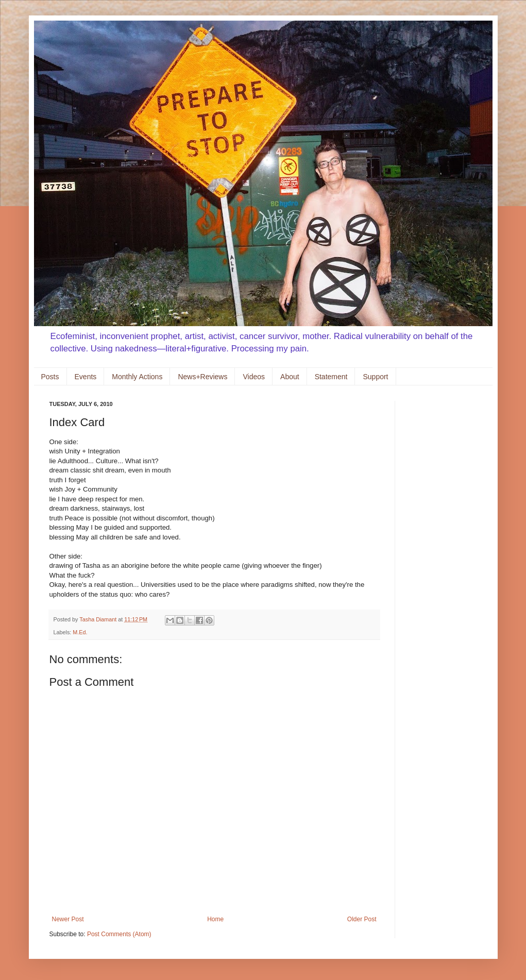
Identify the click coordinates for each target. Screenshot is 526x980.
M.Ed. (80, 632)
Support (375, 377)
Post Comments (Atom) (119, 934)
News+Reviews (202, 377)
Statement (331, 377)
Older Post (362, 919)
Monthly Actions (137, 377)
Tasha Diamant (99, 619)
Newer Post (68, 919)
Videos (254, 377)
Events (86, 377)
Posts (50, 377)
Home (215, 919)
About (290, 377)
